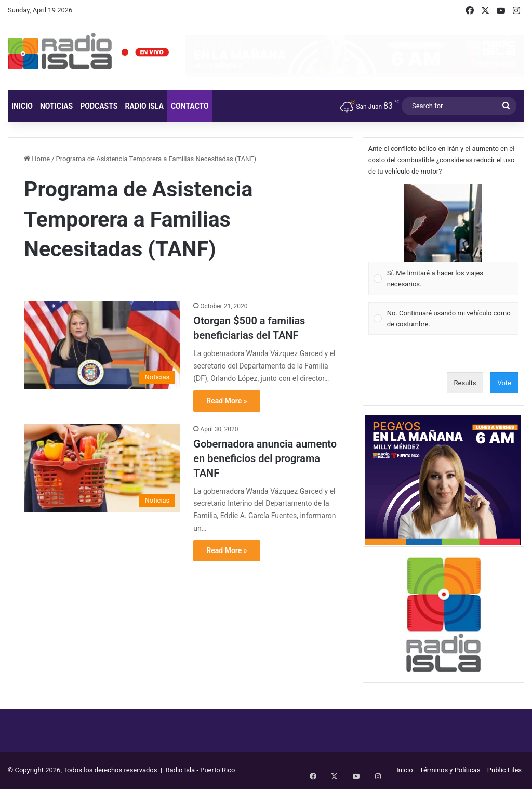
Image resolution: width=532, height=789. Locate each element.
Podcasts (99, 106)
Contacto (190, 106)
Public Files (504, 770)
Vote (504, 383)
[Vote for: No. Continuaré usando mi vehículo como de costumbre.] (443, 318)
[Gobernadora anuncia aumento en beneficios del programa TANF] (102, 468)
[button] (443, 223)
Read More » (227, 401)
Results (465, 383)
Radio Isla (144, 106)
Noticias (56, 106)
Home (37, 159)
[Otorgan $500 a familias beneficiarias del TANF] (102, 345)
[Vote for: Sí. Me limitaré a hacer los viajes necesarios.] (443, 240)
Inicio (22, 106)
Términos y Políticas (450, 770)
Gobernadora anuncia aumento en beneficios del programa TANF (265, 458)
